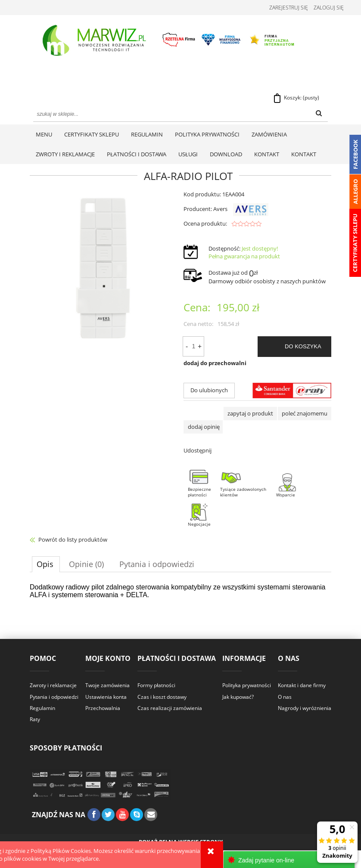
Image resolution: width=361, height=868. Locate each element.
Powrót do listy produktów (73, 540)
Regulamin (42, 709)
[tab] (46, 565)
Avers (241, 210)
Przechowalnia (103, 709)
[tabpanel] (180, 592)
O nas (285, 697)
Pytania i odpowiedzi (54, 697)
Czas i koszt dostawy (162, 697)
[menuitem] (44, 135)
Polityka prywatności (247, 686)
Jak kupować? (238, 697)
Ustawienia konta (106, 697)
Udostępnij (198, 451)
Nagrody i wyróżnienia (305, 709)
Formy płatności (156, 686)
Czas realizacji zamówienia (170, 709)
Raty (35, 720)
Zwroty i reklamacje (53, 686)
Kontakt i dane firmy (302, 686)
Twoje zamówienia (107, 686)
